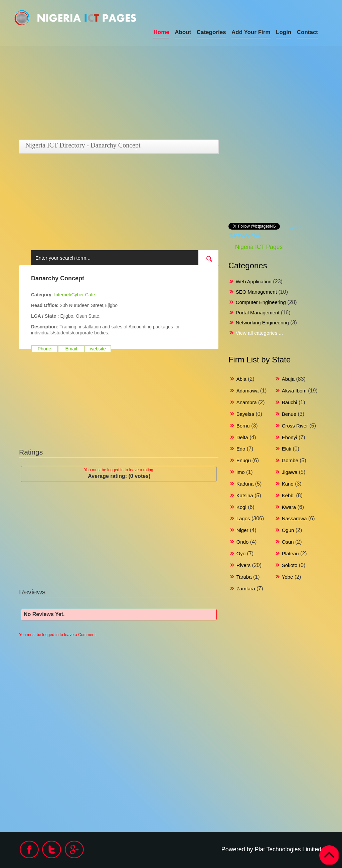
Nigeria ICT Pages (259, 247)
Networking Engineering (262, 323)
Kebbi (288, 495)
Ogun (288, 530)
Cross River (295, 426)
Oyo (241, 553)
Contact (307, 32)
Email (71, 349)
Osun (288, 542)
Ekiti (287, 449)
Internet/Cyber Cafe (74, 295)
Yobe (288, 577)
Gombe (290, 460)
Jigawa (290, 472)
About (183, 32)
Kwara (289, 507)
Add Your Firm (251, 32)
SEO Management (256, 292)
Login (284, 32)
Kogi (241, 507)
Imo (241, 472)
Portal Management (258, 313)
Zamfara (246, 589)
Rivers (244, 565)
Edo (241, 449)
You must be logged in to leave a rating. (119, 470)
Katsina (245, 495)
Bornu (243, 426)
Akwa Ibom (294, 391)
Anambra (247, 402)
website (98, 349)
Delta (242, 437)
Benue (289, 414)
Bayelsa (245, 414)
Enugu (244, 460)
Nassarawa (294, 518)
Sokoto (290, 565)
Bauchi (290, 402)
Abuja (288, 379)
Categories (211, 32)
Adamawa (248, 391)
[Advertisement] (103, 93)
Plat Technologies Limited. (288, 849)
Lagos (243, 518)
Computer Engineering (261, 302)
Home (161, 32)
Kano (288, 484)
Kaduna (245, 484)
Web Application (254, 281)
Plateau (290, 553)
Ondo (243, 542)
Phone (44, 349)
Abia (241, 379)
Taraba (244, 577)
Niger (242, 530)
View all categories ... (259, 333)
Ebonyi (290, 437)
